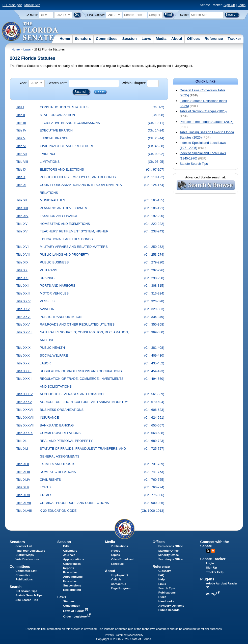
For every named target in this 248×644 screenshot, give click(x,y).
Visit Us (116, 579)
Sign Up (229, 5)
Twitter (208, 551)
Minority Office (169, 555)
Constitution (72, 606)
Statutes (69, 601)
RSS (213, 551)
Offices (193, 38)
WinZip (213, 594)
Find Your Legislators (30, 551)
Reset (100, 92)
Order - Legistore (77, 616)
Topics (115, 555)
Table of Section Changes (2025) (203, 111)
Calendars (70, 551)
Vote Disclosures (27, 559)
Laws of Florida (76, 611)
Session (129, 38)
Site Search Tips (27, 600)
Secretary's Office (171, 559)
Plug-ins (207, 579)
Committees (107, 38)
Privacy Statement (116, 635)
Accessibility (136, 635)
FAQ (161, 575)
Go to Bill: (32, 15)
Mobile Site (32, 5)
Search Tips (167, 588)
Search (184, 15)
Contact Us (118, 584)
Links (162, 584)
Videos (116, 551)
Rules (162, 597)
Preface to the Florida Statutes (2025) (206, 122)
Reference (214, 38)
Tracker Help (215, 572)
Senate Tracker (213, 559)
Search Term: (58, 83)
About (177, 38)
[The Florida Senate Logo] (30, 32)
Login (242, 5)
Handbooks (166, 601)
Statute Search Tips (194, 164)
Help (162, 579)
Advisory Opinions (171, 606)
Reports (69, 568)
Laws (146, 38)
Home (65, 38)
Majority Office (169, 551)
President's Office (171, 546)
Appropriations (74, 559)
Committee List (26, 571)
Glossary (165, 571)
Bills (66, 546)
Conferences (72, 564)
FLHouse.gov (12, 5)
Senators (83, 38)
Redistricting (72, 590)
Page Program (121, 588)
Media (161, 38)
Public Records (169, 610)
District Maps (24, 555)
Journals (69, 555)
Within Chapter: (134, 83)
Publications (119, 546)
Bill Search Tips (26, 591)
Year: (23, 83)
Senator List (24, 546)
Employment (119, 575)
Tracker (234, 38)
